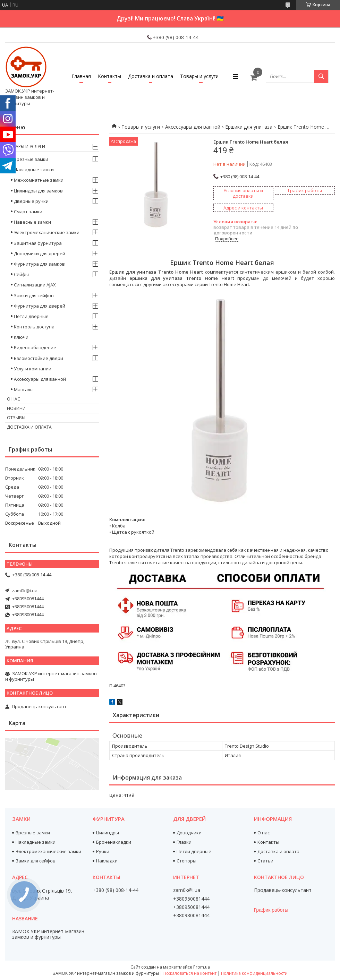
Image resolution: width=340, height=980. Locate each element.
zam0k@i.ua (25, 591)
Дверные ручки (31, 201)
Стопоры (186, 861)
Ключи (21, 337)
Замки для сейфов (34, 295)
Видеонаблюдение (35, 347)
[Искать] (321, 76)
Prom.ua (202, 967)
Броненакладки (114, 842)
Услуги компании (33, 369)
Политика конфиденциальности (254, 973)
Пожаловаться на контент (190, 973)
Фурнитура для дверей (40, 306)
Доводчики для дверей (40, 253)
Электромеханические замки (47, 232)
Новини (16, 408)
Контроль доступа (34, 327)
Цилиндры (108, 833)
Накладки (107, 861)
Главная (81, 76)
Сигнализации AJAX (35, 285)
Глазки (184, 842)
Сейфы (21, 274)
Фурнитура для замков (39, 264)
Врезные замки (31, 159)
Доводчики (189, 833)
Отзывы (16, 418)
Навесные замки (32, 222)
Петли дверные (31, 316)
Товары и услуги (199, 76)
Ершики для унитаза (249, 127)
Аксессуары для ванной (193, 127)
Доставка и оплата (151, 76)
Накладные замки (34, 170)
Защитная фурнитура (38, 243)
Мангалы (24, 389)
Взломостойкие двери (39, 358)
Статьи (265, 861)
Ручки (103, 851)
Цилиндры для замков (38, 191)
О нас (14, 399)
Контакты (109, 76)
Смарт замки (28, 212)
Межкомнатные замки (39, 180)
